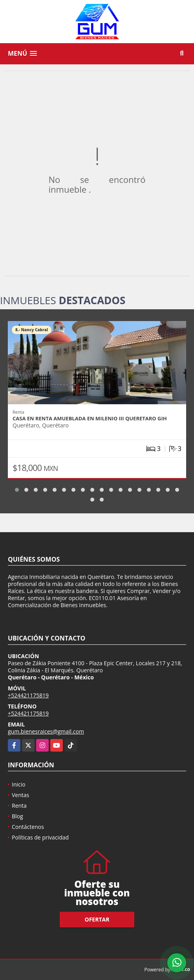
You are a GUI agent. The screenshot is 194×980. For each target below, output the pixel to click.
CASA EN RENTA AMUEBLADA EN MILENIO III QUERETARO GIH (90, 418)
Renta (19, 806)
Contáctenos (28, 827)
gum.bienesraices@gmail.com (46, 731)
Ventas (20, 795)
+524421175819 (28, 695)
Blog (17, 816)
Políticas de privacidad (40, 837)
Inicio (19, 784)
